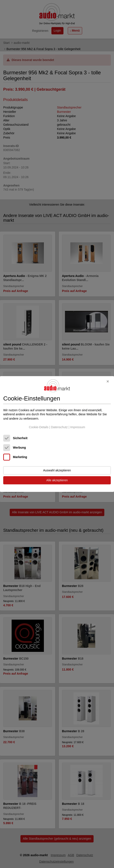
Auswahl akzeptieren (57, 471)
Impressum (78, 427)
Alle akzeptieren (57, 480)
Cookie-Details (39, 427)
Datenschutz (59, 427)
